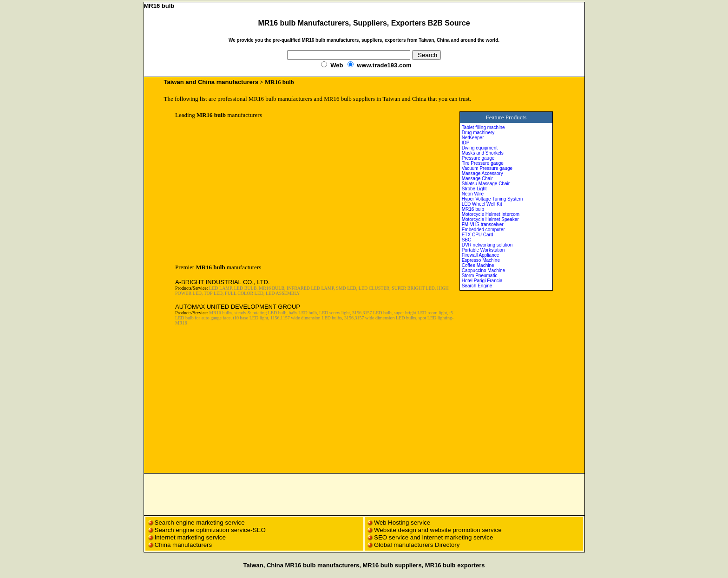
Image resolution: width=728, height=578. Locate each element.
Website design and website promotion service (438, 530)
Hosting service (409, 523)
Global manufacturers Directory (417, 545)
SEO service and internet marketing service (433, 537)
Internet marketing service (190, 537)
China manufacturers (184, 545)
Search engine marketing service (201, 523)
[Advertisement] (253, 191)
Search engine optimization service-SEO (210, 530)
